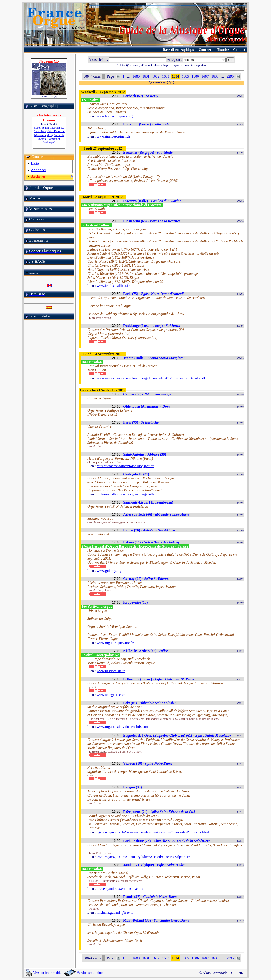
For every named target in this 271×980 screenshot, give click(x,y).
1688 (215, 76)
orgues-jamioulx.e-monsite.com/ (120, 889)
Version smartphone (85, 973)
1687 (205, 76)
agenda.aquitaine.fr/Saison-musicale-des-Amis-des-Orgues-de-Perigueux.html (153, 832)
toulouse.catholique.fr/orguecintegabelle (126, 494)
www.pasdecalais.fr (111, 671)
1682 (156, 76)
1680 (136, 76)
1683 (166, 76)
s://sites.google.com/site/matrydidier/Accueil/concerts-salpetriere (143, 857)
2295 (230, 76)
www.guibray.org (109, 571)
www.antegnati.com (111, 695)
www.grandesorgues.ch (113, 136)
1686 (195, 76)
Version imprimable (43, 973)
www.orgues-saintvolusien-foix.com (123, 727)
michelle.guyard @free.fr (115, 912)
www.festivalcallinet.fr (113, 286)
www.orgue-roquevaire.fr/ (115, 643)
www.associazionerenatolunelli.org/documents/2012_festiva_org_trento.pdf (151, 378)
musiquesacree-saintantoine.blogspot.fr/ (125, 466)
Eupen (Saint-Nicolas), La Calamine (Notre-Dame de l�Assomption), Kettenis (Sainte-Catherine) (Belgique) (49, 135)
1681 (146, 76)
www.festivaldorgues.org (115, 116)
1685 (185, 76)
